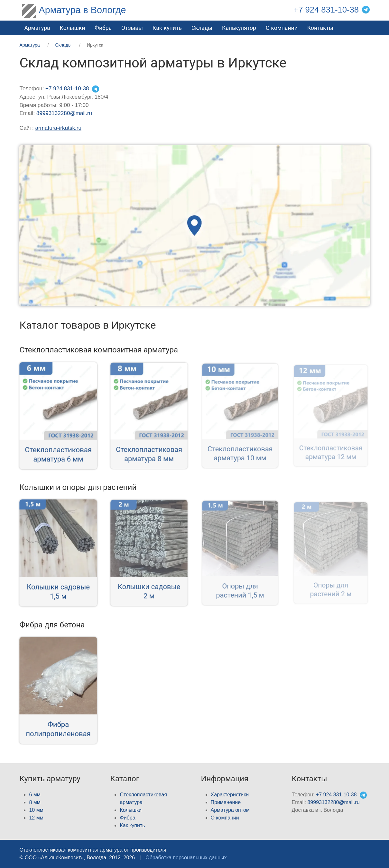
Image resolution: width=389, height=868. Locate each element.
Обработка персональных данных (186, 858)
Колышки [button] (73, 28)
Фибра (103, 28)
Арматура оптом (230, 810)
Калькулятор (239, 28)
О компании (282, 28)
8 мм (35, 802)
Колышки (130, 810)
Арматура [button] (37, 28)
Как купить (167, 28)
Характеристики (230, 795)
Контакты (320, 28)
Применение (226, 802)
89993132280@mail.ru (64, 113)
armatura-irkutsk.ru (58, 128)
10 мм (36, 810)
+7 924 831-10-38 (326, 10)
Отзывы (132, 28)
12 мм (36, 818)
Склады (202, 28)
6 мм (35, 795)
